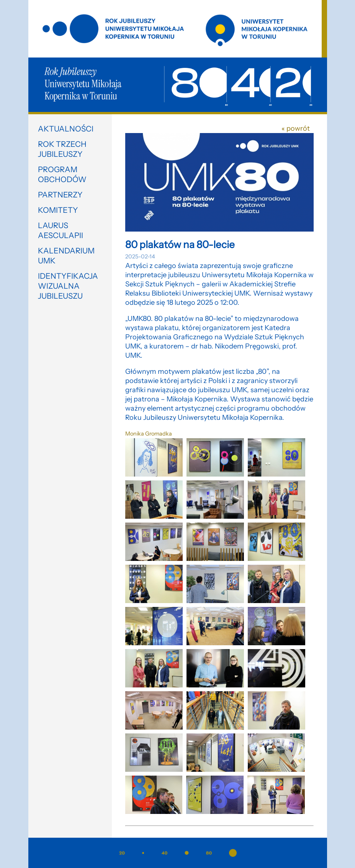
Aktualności (66, 129)
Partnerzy (60, 195)
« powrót (296, 128)
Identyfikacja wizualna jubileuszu (68, 286)
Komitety (58, 210)
